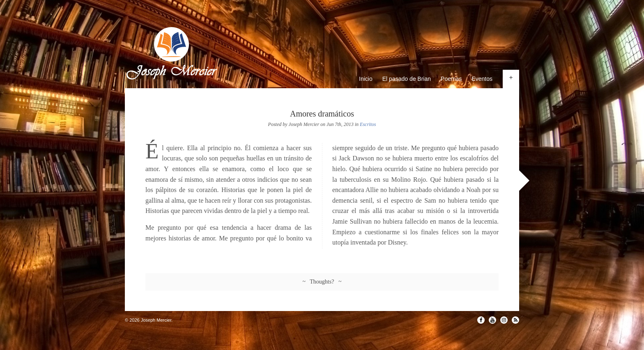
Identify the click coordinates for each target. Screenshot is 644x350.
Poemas (451, 79)
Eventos (482, 79)
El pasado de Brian (407, 79)
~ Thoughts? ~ (322, 282)
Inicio (366, 79)
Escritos (368, 124)
